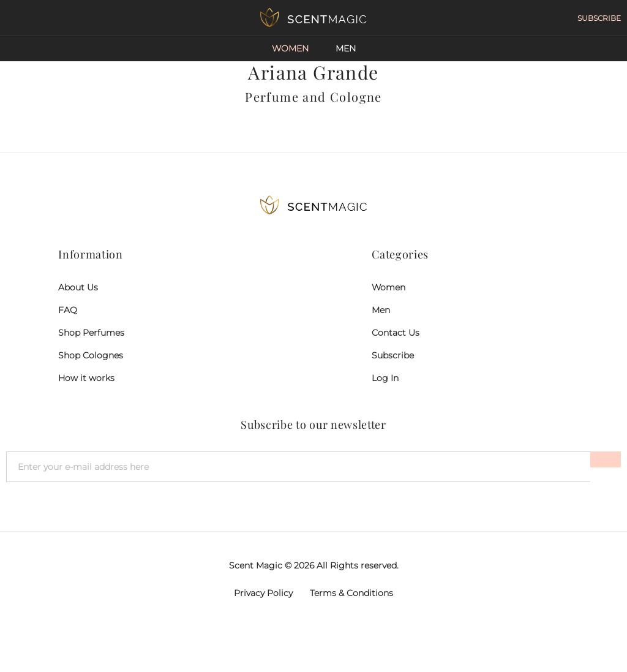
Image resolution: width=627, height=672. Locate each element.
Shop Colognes (91, 355)
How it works (86, 378)
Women (290, 48)
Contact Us (396, 333)
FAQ (68, 310)
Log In (385, 378)
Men (346, 48)
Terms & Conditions (351, 593)
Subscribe (393, 355)
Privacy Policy (263, 593)
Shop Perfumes (91, 333)
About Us (78, 287)
